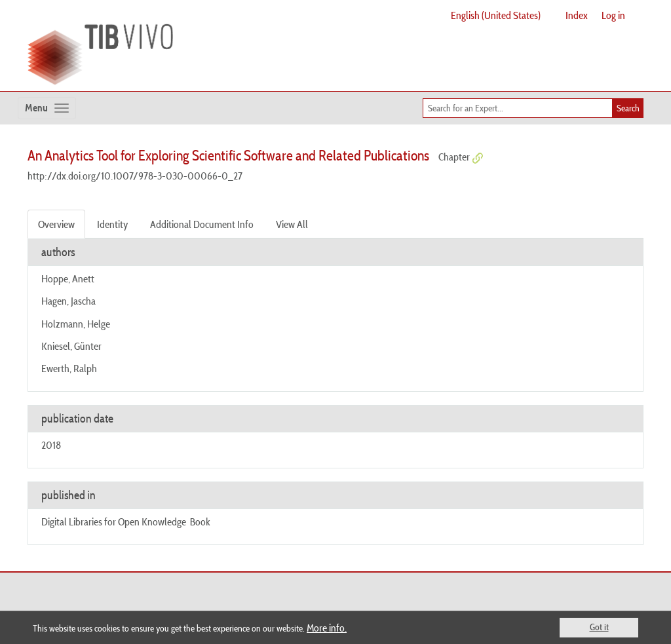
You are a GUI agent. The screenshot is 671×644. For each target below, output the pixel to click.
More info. (327, 628)
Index (577, 15)
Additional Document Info (202, 224)
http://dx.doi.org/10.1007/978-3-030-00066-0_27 (135, 176)
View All (292, 224)
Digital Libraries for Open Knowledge (114, 521)
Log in (613, 15)
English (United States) (496, 15)
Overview (56, 224)
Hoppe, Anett (68, 278)
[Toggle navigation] (47, 108)
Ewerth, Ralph (69, 368)
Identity (112, 224)
